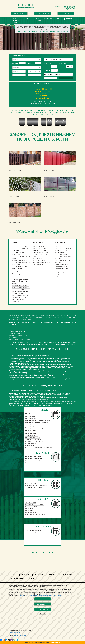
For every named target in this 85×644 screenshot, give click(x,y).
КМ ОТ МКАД (47, 63)
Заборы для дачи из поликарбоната (61, 251)
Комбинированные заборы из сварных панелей (21, 267)
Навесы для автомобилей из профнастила (38, 420)
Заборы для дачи (60, 247)
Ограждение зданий (61, 272)
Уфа (55, 595)
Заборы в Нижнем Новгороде (16, 21)
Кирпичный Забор (31, 484)
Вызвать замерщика (43, 14)
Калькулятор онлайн (42, 609)
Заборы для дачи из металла (63, 248)
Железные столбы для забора (34, 487)
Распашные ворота (31, 508)
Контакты (69, 19)
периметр (16, 63)
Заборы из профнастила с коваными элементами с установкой (20, 276)
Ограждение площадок (62, 254)
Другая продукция (37, 20)
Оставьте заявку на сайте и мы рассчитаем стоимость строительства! (42, 31)
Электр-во (63, 63)
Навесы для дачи (31, 426)
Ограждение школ (60, 274)
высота (30, 63)
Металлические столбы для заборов (36, 485)
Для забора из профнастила (34, 456)
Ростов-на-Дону (48, 595)
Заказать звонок (19, 14)
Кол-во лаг (47, 70)
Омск (27, 595)
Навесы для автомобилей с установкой (37, 428)
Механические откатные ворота (35, 514)
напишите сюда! (55, 643)
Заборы (27, 19)
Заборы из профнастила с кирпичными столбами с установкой (20, 282)
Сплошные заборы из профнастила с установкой (20, 294)
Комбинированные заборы (20, 260)
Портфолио (48, 19)
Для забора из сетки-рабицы (34, 458)
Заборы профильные (40, 248)
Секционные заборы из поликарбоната (19, 253)
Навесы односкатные (32, 416)
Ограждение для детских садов (35, 441)
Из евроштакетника (39, 260)
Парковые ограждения (62, 264)
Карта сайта (42, 614)
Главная (14, 575)
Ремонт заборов (67, 575)
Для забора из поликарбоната (35, 462)
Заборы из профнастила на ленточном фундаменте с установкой (20, 299)
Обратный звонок (43, 599)
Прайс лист (59, 20)
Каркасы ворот (30, 510)
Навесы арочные (31, 418)
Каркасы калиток (31, 512)
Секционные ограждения (20, 247)
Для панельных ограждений (34, 460)
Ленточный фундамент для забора (36, 532)
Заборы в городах (17, 579)
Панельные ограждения (41, 250)
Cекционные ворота (31, 506)
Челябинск (38, 595)
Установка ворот (31, 503)
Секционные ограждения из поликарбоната (42, 263)
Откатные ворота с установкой (35, 505)
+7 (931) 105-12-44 (15, 633)
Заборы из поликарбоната (41, 252)
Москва (60, 595)
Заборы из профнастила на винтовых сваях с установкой (21, 287)
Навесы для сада (31, 424)
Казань (32, 595)
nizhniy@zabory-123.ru (20, 635)
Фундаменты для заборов (62, 276)
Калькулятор (66, 14)
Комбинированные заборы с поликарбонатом (21, 271)
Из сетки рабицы (38, 258)
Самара (22, 595)
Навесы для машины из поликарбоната (37, 422)
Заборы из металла (39, 247)
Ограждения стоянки (61, 266)
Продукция (26, 575)
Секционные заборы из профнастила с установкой (20, 290)
